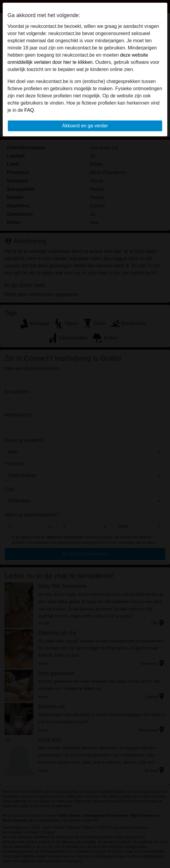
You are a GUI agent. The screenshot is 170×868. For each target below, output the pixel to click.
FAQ (29, 110)
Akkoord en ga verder (85, 126)
